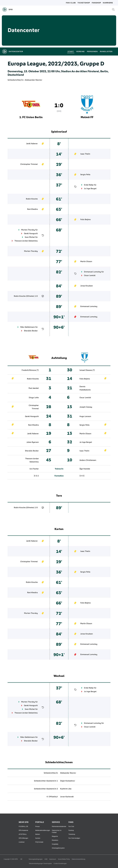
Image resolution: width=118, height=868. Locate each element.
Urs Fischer (34, 469)
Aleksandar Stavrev (33, 80)
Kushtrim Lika (66, 789)
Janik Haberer (32, 144)
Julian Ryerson (33, 442)
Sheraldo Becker (31, 331)
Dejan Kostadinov (68, 781)
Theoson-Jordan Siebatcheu (26, 241)
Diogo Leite (34, 398)
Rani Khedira (32, 209)
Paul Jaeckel (34, 388)
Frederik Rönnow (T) (30, 370)
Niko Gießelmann (28, 327)
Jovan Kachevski (67, 797)
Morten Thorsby (28, 230)
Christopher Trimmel (29, 164)
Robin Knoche (32, 199)
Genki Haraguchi (31, 233)
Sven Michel (30, 237)
